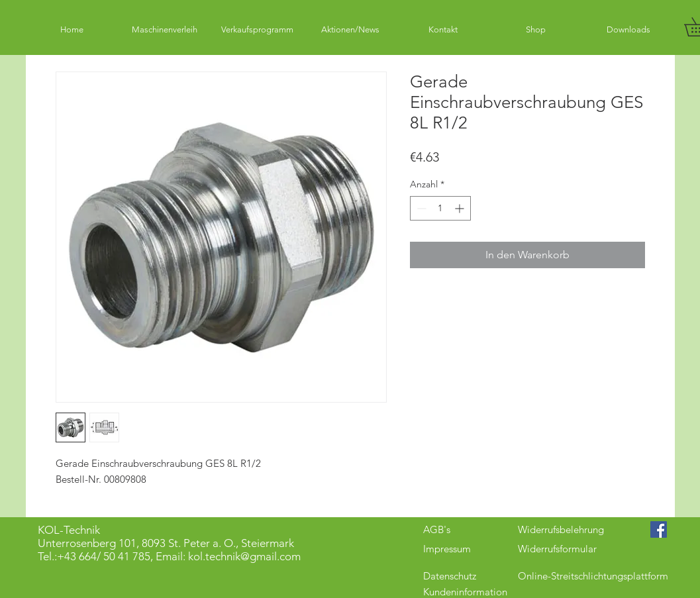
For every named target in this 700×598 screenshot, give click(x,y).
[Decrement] (420, 208)
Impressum (447, 549)
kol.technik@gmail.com (244, 556)
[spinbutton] (440, 208)
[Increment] (461, 208)
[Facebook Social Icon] (659, 529)
